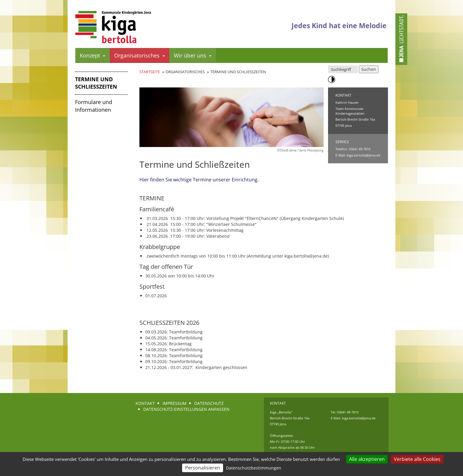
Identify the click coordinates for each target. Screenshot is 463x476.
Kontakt (145, 403)
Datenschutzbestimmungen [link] (254, 468)
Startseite (150, 72)
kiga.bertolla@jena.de (363, 155)
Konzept (93, 55)
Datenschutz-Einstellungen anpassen (186, 409)
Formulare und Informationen (94, 106)
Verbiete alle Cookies (417, 459)
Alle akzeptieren (367, 459)
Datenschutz (209, 403)
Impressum (175, 403)
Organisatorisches (140, 55)
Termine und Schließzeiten (96, 83)
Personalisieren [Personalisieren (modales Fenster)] (203, 468)
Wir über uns (193, 55)
